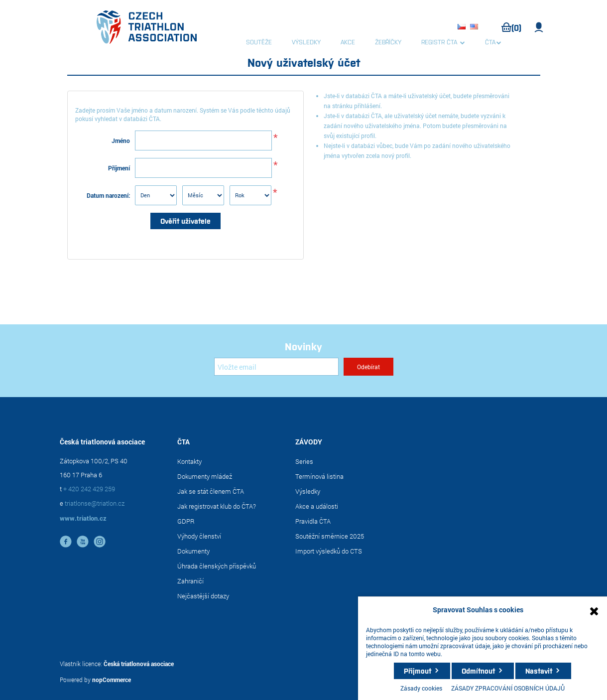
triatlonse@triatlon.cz (95, 503)
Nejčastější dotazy (203, 596)
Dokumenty (193, 551)
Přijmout (418, 671)
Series (304, 461)
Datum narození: (108, 195)
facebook (66, 542)
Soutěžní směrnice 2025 (330, 536)
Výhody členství (199, 536)
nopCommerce (112, 680)
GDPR (186, 521)
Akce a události (317, 506)
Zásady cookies (421, 688)
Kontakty (189, 461)
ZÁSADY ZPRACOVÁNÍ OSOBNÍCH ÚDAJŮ (508, 688)
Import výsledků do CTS (329, 551)
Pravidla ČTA (313, 521)
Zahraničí (190, 581)
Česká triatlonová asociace (139, 664)
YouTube (83, 542)
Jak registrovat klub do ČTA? (217, 506)
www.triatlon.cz (83, 518)
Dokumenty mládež (205, 476)
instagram (100, 542)
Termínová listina (319, 476)
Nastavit (539, 671)
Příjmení (119, 168)
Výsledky (308, 491)
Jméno (121, 140)
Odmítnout (478, 671)
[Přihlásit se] (276, 367)
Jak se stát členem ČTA (211, 491)
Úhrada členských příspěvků (217, 566)
